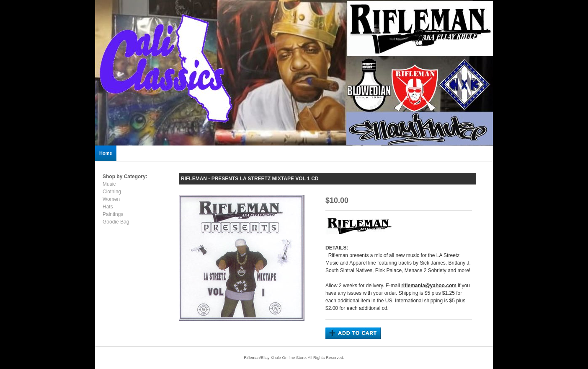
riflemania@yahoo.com (429, 286)
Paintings (113, 214)
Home (106, 153)
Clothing (112, 192)
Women (111, 199)
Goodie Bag (116, 222)
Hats (108, 207)
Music (109, 184)
